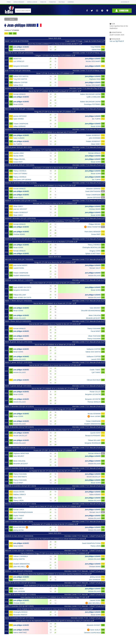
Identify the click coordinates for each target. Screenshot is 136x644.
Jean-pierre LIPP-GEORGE (22, 180)
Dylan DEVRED (19, 119)
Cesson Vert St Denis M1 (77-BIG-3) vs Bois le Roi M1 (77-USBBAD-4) (55, 506)
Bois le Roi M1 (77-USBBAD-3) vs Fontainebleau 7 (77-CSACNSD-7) (55, 221)
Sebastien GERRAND (93, 189)
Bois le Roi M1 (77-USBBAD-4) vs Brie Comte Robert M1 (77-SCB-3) (55, 430)
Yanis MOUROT (95, 308)
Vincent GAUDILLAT (20, 435)
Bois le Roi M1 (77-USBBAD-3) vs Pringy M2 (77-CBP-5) (55, 186)
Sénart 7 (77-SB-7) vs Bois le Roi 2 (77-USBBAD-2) (55, 73)
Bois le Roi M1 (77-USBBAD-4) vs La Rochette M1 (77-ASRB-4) (55, 389)
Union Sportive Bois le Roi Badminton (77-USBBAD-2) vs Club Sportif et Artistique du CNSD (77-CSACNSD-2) (55, 621)
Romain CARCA (19, 509)
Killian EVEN (17, 498)
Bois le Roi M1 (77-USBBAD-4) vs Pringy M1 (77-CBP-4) (55, 409)
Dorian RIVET (18, 162)
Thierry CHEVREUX (20, 171)
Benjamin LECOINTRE (93, 394)
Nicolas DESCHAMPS (93, 61)
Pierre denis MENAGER (93, 232)
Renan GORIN (18, 104)
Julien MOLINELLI (19, 566)
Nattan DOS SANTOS (21, 76)
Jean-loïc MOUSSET (20, 209)
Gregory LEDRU (95, 251)
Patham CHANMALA (21, 556)
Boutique (62, 2)
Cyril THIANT (96, 372)
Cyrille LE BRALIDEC (94, 97)
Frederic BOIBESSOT (93, 135)
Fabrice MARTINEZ (20, 632)
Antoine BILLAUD (94, 275)
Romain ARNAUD (19, 94)
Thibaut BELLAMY (20, 295)
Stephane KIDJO (95, 79)
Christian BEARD (19, 50)
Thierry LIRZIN (18, 500)
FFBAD (9, 2)
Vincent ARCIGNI (19, 527)
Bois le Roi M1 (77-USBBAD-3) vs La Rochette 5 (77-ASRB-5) (55, 242)
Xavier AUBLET (95, 630)
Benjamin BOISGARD (21, 66)
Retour (12, 19)
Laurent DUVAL (19, 268)
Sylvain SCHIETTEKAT (93, 253)
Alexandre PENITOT (20, 615)
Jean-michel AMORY (20, 265)
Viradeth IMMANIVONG (21, 275)
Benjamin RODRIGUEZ (21, 290)
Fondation (52, 2)
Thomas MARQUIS (94, 402)
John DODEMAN (95, 138)
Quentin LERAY (19, 153)
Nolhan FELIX (18, 85)
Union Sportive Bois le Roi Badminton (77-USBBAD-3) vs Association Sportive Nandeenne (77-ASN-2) (55, 574)
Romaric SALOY (95, 268)
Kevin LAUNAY (96, 416)
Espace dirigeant (19, 2)
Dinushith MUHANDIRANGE (91, 311)
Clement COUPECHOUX (92, 633)
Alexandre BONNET (94, 625)
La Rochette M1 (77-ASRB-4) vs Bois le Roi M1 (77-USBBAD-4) (55, 524)
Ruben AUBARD (19, 138)
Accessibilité (125, 2)
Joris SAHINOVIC (95, 580)
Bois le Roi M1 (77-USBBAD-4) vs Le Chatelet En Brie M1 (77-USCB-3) (55, 324)
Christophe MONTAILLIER (91, 247)
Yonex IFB (43, 2)
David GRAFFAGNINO (93, 191)
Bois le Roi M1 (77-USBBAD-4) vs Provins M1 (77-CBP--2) (55, 303)
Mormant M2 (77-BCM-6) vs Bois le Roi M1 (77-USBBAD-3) (55, 203)
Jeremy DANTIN (19, 559)
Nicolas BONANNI (94, 414)
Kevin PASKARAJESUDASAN (23, 512)
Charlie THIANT (95, 370)
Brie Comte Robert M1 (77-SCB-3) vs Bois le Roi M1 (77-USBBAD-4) (55, 283)
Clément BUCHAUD (94, 380)
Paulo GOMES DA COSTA (22, 287)
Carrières (71, 2)
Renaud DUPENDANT (93, 435)
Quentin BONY (95, 433)
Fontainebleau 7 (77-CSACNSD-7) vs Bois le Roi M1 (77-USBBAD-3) (55, 150)
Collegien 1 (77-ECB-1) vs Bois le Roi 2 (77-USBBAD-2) (55, 56)
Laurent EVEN (96, 359)
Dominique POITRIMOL (92, 104)
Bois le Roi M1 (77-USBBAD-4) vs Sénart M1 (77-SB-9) (55, 345)
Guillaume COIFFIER (20, 82)
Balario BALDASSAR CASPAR (90, 94)
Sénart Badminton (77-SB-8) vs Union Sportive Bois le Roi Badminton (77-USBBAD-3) (55, 586)
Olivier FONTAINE (94, 336)
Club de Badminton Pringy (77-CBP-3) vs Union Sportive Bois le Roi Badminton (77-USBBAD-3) (55, 553)
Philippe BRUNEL (19, 159)
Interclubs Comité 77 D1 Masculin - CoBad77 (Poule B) (85, 536)
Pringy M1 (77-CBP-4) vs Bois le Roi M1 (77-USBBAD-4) (55, 262)
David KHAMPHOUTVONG (91, 543)
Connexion (122, 11)
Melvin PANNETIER (94, 227)
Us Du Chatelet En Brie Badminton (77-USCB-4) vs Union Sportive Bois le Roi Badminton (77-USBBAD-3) (55, 609)
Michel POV (17, 59)
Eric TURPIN (96, 119)
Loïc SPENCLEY (19, 61)
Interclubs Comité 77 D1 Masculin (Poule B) (88, 259)
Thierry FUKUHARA (94, 328)
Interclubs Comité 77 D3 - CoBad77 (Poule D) (88, 618)
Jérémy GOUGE (95, 577)
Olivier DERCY (96, 144)
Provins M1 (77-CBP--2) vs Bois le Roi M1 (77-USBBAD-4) (55, 450)
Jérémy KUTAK (18, 530)
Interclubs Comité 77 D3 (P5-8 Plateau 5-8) (89, 53)
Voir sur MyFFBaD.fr (117, 41)
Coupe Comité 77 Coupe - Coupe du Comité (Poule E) (85, 41)
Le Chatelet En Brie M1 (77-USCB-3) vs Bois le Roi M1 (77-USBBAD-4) (55, 471)
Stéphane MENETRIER (21, 453)
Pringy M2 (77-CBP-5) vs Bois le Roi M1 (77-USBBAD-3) (55, 112)
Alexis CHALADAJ (95, 315)
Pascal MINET (96, 331)
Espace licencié (32, 2)
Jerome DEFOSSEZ (20, 116)
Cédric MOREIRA (19, 591)
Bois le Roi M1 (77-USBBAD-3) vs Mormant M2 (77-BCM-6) (55, 132)
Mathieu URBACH (19, 494)
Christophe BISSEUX (20, 612)
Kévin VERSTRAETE (20, 477)
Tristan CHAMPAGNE (21, 124)
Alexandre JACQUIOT (93, 318)
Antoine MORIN (19, 492)
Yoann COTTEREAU (20, 174)
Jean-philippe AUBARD (21, 47)
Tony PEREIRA (96, 47)
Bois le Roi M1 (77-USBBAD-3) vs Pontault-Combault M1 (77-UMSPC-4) (55, 91)
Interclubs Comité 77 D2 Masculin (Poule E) (89, 109)
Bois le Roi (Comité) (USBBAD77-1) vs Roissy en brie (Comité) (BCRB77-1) (55, 44)
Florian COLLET (95, 392)
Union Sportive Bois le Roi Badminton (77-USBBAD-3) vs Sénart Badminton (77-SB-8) (55, 539)
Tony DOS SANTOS (20, 79)
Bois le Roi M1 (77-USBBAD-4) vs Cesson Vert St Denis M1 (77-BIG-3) (55, 365)
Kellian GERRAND (19, 126)
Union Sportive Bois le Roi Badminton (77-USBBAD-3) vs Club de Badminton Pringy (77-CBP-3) (55, 597)
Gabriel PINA (96, 50)
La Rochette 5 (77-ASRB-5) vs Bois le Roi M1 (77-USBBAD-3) (55, 168)
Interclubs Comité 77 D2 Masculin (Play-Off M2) (87, 88)
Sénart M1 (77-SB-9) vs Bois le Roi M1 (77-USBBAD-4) (55, 489)
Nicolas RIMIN (18, 156)
